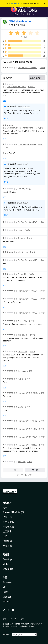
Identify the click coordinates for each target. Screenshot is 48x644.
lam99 (20, 407)
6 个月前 (32, 87)
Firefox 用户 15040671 (16, 87)
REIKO (20, 379)
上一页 (13, 470)
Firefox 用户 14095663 (28, 68)
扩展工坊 (7, 517)
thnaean (21, 371)
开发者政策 (8, 527)
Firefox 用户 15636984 (28, 291)
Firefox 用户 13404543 (27, 222)
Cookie (13, 619)
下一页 (35, 470)
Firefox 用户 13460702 (27, 313)
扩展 (16, 14)
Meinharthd (23, 352)
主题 (22, 14)
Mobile (6, 564)
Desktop (7, 559)
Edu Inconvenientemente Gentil (20, 128)
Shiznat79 (22, 274)
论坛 (5, 536)
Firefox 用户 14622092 (27, 445)
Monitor (7, 597)
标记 (4, 101)
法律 (22, 619)
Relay (6, 592)
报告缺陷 (7, 541)
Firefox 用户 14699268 (28, 299)
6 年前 (42, 68)
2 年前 (42, 222)
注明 (12, 624)
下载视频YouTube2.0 (20, 21)
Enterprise (8, 569)
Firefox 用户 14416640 (27, 260)
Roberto (21, 238)
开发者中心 (8, 522)
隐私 (4, 619)
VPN (5, 587)
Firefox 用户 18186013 (27, 393)
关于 (5, 508)
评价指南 (7, 546)
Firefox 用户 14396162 (27, 421)
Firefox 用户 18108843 (27, 429)
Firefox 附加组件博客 (14, 512)
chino (20, 230)
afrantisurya (23, 252)
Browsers (8, 582)
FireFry (21, 189)
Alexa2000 (22, 321)
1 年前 (41, 144)
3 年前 (28, 379)
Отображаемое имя (27, 144)
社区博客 (7, 531)
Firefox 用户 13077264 (27, 437)
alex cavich (23, 335)
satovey (21, 462)
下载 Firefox (15, 3)
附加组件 (7, 503)
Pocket (6, 601)
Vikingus (21, 25)
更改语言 (6, 634)
